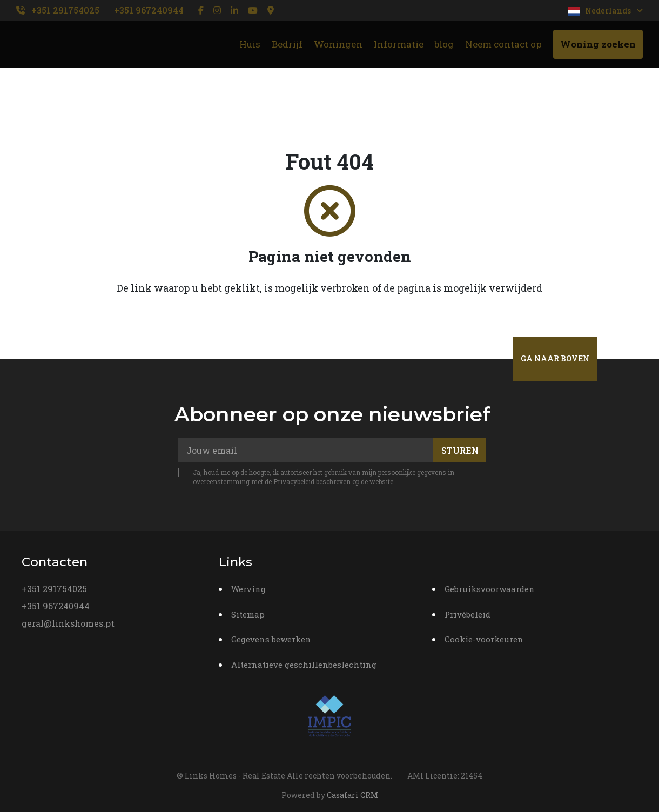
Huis (250, 44)
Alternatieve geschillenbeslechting (304, 665)
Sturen (460, 450)
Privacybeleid (294, 481)
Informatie (399, 44)
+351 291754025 (65, 10)
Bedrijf (287, 44)
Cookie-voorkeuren (484, 639)
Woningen (338, 44)
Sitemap (248, 614)
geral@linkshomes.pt (68, 623)
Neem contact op (503, 44)
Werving (248, 589)
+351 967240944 (149, 10)
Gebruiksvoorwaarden (490, 589)
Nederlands (605, 11)
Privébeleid (468, 614)
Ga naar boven (555, 358)
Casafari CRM (352, 795)
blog (444, 44)
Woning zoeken (598, 44)
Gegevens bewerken (271, 639)
